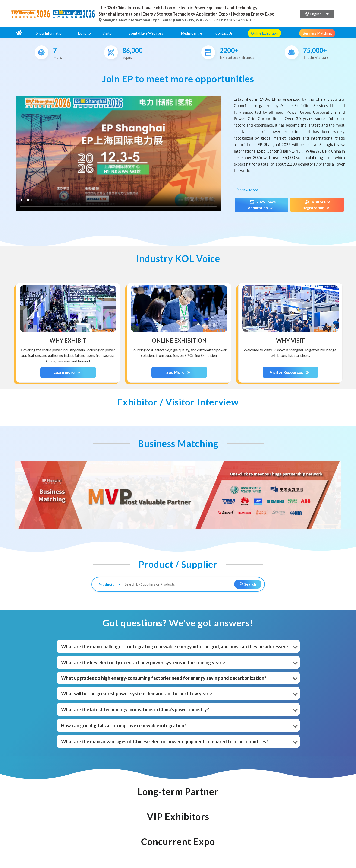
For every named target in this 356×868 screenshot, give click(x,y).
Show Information (50, 33)
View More (246, 190)
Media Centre (191, 33)
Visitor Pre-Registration (317, 205)
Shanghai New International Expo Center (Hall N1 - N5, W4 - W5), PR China (164, 20)
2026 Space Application (261, 205)
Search (248, 584)
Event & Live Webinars (146, 33)
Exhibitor (85, 33)
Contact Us (224, 33)
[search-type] (108, 584)
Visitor (108, 33)
